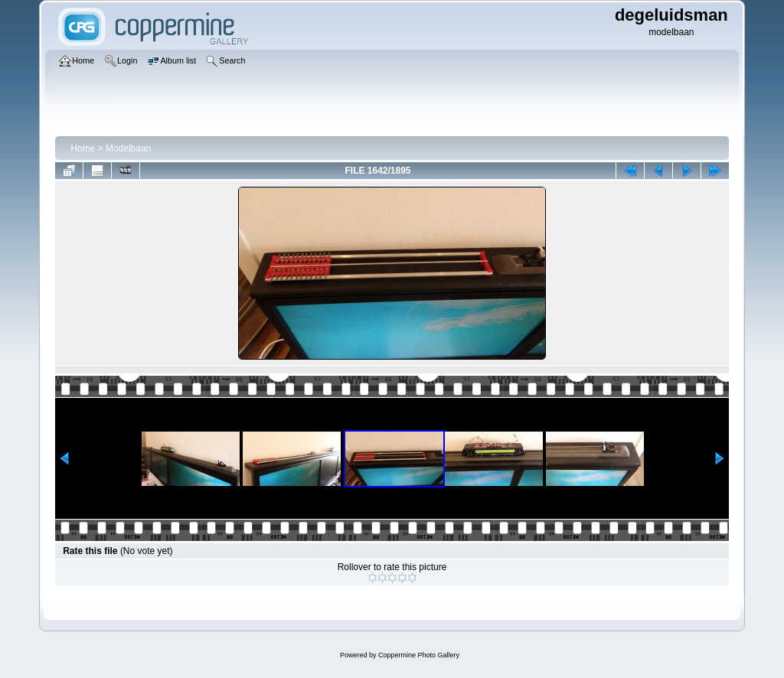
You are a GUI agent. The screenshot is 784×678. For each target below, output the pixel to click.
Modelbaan (128, 148)
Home (83, 148)
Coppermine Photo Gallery (419, 655)
